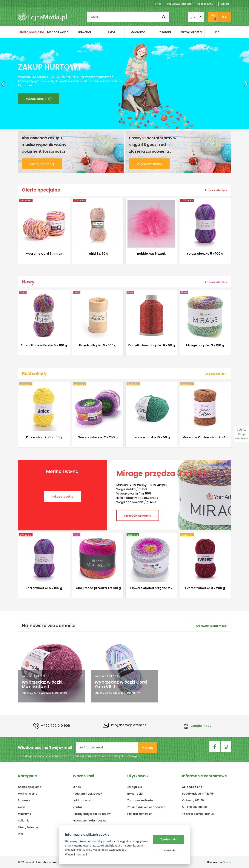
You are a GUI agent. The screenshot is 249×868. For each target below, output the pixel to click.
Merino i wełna (58, 32)
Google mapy (197, 726)
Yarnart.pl (31, 862)
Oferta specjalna (31, 32)
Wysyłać (148, 748)
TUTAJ (242, 434)
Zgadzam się (168, 839)
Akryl (111, 32)
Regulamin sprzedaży (180, 4)
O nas (158, 4)
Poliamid (164, 32)
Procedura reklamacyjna (90, 821)
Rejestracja (135, 794)
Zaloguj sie (135, 787)
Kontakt (225, 4)
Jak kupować (205, 4)
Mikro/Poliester (191, 32)
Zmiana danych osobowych (146, 807)
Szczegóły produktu (138, 516)
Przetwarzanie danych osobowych (117, 756)
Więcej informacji (42, 164)
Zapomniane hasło (140, 800)
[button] (2, 84)
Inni (218, 32)
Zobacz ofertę (39, 99)
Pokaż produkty (62, 497)
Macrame (138, 32)
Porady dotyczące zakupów (92, 814)
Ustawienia (168, 850)
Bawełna (84, 32)
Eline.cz (227, 862)
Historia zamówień (140, 814)
